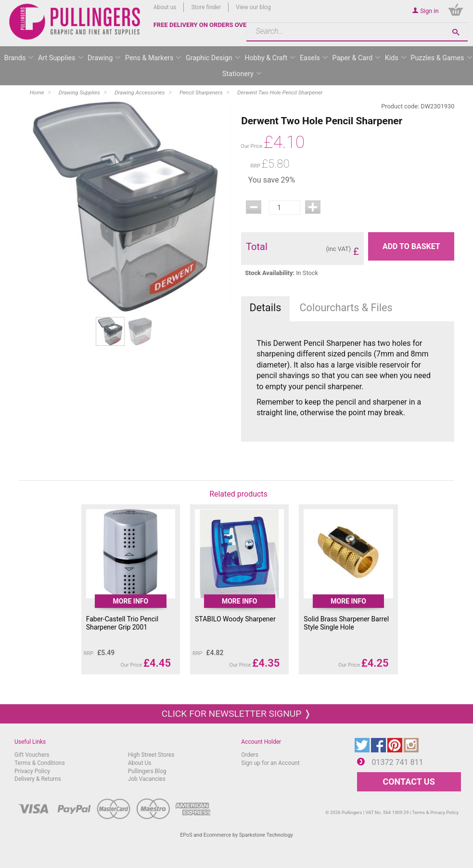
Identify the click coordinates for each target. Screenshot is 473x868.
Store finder (206, 7)
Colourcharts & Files (346, 308)
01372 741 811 (398, 762)
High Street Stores (151, 755)
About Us (140, 763)
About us (165, 7)
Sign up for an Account (270, 763)
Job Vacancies (147, 779)
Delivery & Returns (38, 779)
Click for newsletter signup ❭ (236, 714)
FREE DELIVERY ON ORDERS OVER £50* (210, 25)
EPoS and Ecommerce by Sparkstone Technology (236, 835)
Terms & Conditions (40, 763)
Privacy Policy (32, 771)
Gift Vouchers (32, 755)
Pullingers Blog (147, 771)
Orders (250, 755)
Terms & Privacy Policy (435, 812)
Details (265, 308)
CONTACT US (409, 782)
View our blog (253, 7)
